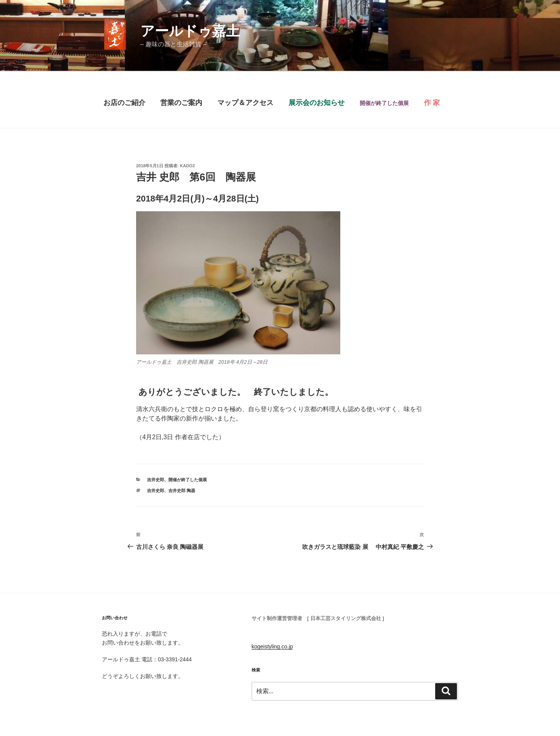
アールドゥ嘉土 (190, 31)
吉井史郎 (156, 480)
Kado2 (188, 166)
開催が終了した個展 (188, 480)
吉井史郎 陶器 (182, 491)
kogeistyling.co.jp (272, 647)
